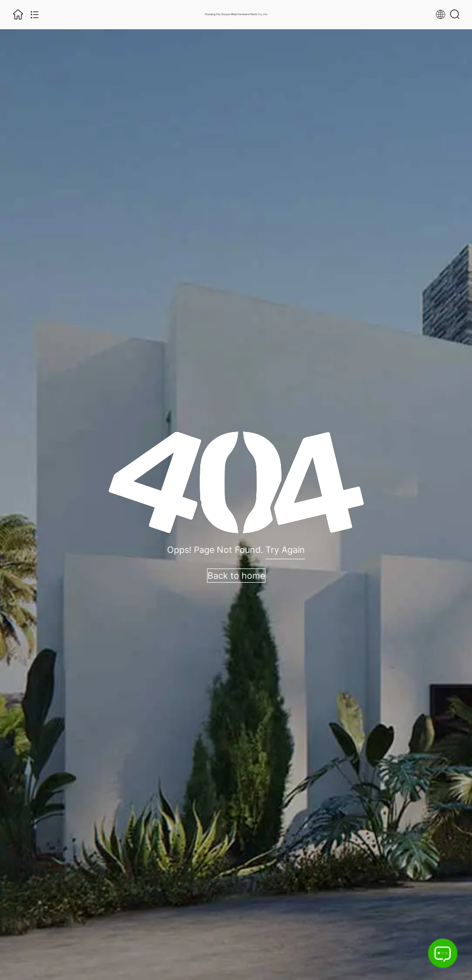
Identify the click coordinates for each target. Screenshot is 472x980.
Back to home (236, 576)
